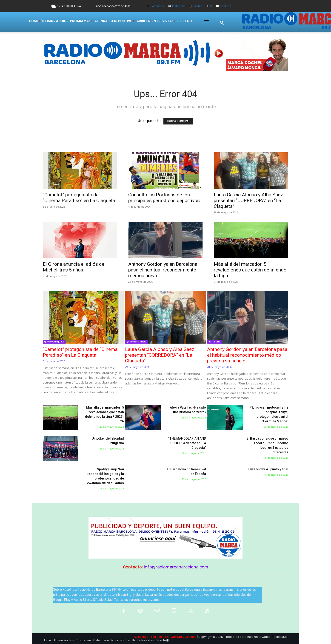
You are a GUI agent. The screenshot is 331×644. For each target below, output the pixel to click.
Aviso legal (141, 637)
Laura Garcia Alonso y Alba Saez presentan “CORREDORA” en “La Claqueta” (248, 201)
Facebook (157, 6)
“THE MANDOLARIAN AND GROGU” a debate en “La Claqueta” (187, 443)
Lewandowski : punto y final (268, 469)
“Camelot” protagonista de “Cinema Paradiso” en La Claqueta (79, 198)
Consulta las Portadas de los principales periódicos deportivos (164, 198)
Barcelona (214, 342)
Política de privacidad (167, 637)
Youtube (225, 6)
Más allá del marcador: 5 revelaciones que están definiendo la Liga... (250, 270)
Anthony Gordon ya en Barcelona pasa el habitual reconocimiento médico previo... (163, 270)
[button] (222, 23)
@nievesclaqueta (54, 342)
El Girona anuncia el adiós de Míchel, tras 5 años (74, 267)
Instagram (179, 6)
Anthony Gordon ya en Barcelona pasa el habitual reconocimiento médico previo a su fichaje (247, 355)
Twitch (198, 6)
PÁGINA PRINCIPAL (178, 121)
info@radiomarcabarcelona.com (176, 567)
